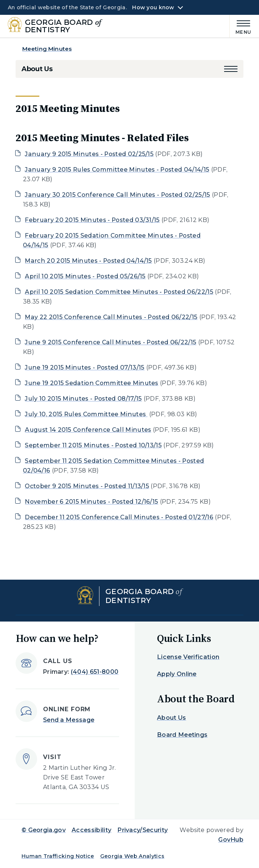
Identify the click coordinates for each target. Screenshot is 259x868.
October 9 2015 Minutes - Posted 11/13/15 (87, 486)
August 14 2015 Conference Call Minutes (88, 430)
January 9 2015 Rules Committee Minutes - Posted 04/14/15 (117, 170)
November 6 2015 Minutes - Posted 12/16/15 (91, 502)
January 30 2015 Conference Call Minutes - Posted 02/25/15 (117, 195)
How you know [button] (153, 7)
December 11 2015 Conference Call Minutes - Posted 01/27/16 (119, 517)
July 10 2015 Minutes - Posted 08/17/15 (83, 399)
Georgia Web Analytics (132, 856)
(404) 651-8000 (95, 672)
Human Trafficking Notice (58, 856)
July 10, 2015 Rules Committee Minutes (86, 414)
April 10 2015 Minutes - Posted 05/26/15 (85, 276)
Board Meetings (182, 735)
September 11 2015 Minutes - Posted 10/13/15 (93, 445)
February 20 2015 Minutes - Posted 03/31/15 (92, 220)
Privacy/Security (142, 830)
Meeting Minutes (47, 49)
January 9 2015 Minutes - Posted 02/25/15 (89, 154)
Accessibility (91, 830)
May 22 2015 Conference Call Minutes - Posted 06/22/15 (111, 317)
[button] (231, 69)
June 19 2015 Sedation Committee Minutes (92, 383)
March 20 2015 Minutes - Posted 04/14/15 (88, 261)
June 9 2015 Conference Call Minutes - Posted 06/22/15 (111, 342)
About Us (37, 69)
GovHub (231, 840)
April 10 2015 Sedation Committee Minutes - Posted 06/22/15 (119, 292)
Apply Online (177, 674)
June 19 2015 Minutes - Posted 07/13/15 (85, 367)
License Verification (188, 657)
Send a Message (69, 720)
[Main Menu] (240, 26)
